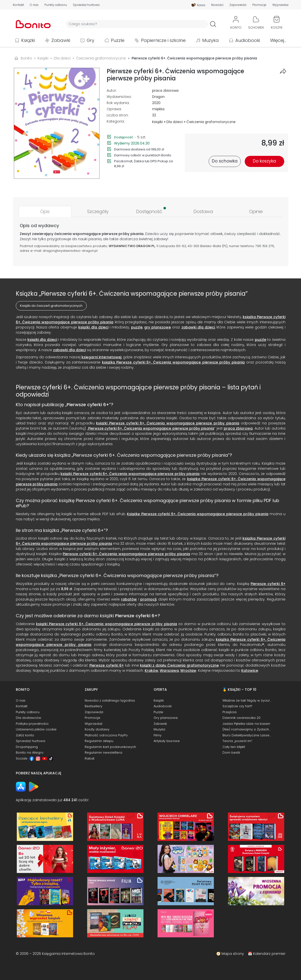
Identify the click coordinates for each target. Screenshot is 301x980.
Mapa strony (233, 954)
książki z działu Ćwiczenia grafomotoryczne (179, 665)
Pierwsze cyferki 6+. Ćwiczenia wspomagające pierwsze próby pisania (151, 428)
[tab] (45, 211)
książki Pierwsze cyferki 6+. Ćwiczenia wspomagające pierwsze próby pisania (168, 423)
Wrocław (188, 671)
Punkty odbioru (56, 5)
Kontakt (18, 5)
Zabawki (61, 40)
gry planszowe (158, 327)
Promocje (259, 5)
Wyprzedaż (280, 5)
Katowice (250, 671)
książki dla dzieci (93, 327)
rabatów (129, 599)
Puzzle (118, 40)
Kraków (151, 671)
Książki (28, 40)
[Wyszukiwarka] (137, 24)
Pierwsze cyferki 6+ (88, 405)
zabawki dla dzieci (198, 327)
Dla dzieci (175, 122)
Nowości (217, 5)
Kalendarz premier (269, 954)
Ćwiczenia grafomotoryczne (211, 122)
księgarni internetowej (101, 357)
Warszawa (169, 671)
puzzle (137, 327)
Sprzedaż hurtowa (86, 5)
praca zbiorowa (165, 91)
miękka (158, 109)
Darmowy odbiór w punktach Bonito (143, 155)
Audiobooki (248, 40)
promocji (148, 599)
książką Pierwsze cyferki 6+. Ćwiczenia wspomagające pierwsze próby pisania (173, 362)
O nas (34, 5)
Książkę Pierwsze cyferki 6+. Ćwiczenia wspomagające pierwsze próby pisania (198, 514)
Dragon (158, 97)
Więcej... (278, 40)
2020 (156, 103)
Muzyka (211, 40)
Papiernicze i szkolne (163, 40)
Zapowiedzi (238, 5)
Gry (90, 40)
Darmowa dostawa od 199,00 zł (139, 149)
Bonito (26, 58)
